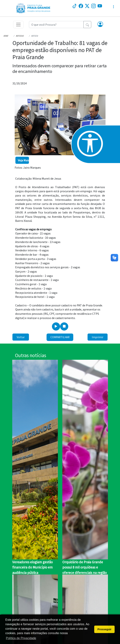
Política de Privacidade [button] (21, 638)
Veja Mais (23, 160)
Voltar (21, 337)
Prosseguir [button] (105, 629)
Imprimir (98, 337)
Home (6, 36)
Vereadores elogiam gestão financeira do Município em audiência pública (32, 567)
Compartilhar (60, 337)
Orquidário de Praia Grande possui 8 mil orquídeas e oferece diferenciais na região (84, 567)
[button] (100, 25)
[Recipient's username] (56, 25)
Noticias (20, 36)
